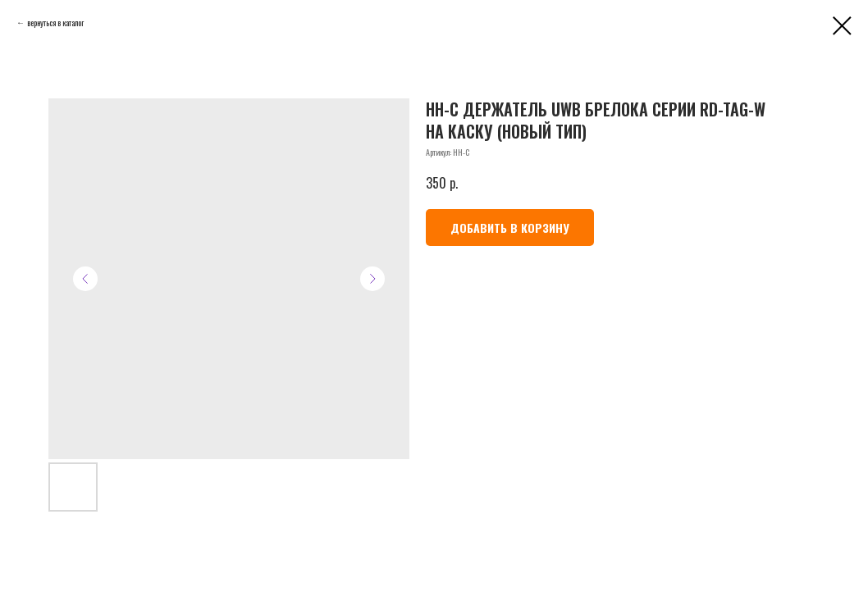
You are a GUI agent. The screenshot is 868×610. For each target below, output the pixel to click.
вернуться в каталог (55, 23)
